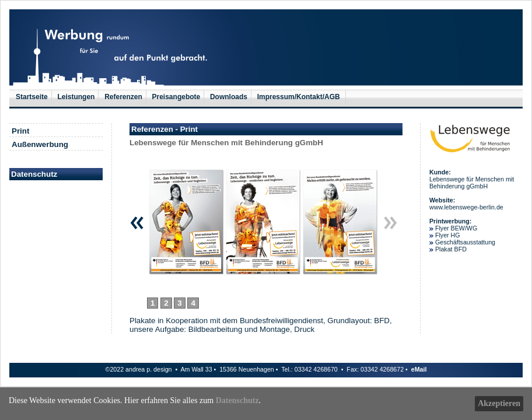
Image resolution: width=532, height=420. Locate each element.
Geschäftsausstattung (465, 242)
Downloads (229, 97)
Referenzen (123, 97)
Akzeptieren (499, 403)
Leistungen (76, 97)
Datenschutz (237, 400)
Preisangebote (176, 97)
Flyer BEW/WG (456, 228)
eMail (419, 369)
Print (20, 131)
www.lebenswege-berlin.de (466, 207)
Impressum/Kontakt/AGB (300, 97)
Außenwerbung (40, 144)
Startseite (32, 97)
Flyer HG (448, 235)
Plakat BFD (450, 249)
